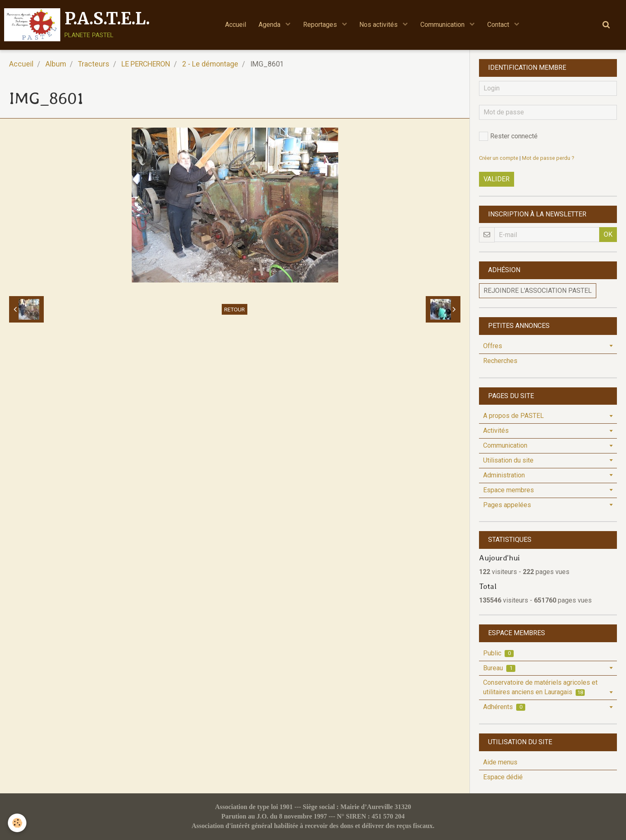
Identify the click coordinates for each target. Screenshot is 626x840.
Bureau (499, 668)
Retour (235, 309)
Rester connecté (508, 136)
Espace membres (509, 490)
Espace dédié (503, 777)
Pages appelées (507, 505)
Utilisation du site (508, 460)
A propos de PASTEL (513, 416)
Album (56, 64)
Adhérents (504, 707)
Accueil (236, 25)
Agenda (270, 25)
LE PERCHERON (146, 64)
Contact (499, 25)
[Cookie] (18, 823)
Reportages (321, 25)
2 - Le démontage (210, 64)
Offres (493, 346)
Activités (496, 431)
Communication (444, 25)
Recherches (500, 361)
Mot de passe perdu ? (548, 158)
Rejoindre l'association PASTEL (538, 291)
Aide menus (500, 762)
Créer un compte (499, 158)
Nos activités (380, 25)
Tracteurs (94, 64)
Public (498, 653)
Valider (497, 179)
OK (608, 234)
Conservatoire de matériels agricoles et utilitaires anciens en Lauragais (540, 687)
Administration (504, 475)
